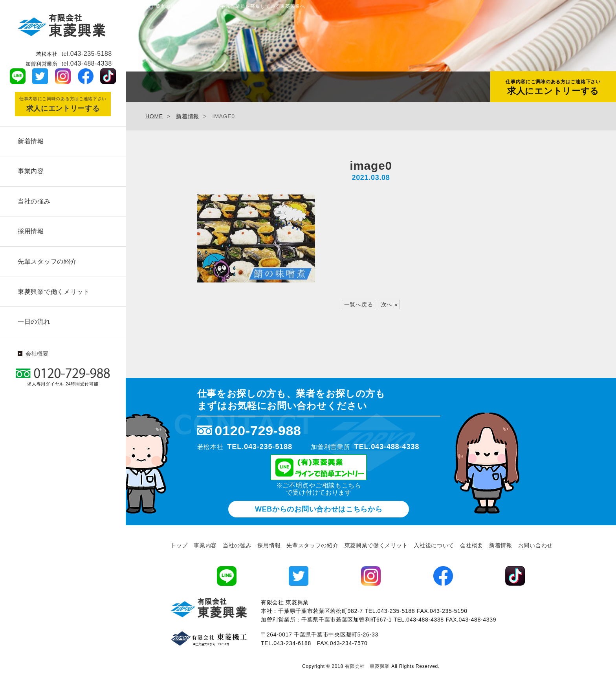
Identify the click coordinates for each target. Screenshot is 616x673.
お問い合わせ (535, 545)
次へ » (389, 304)
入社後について (434, 545)
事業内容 (30, 170)
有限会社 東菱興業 (367, 666)
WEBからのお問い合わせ (319, 509)
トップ (179, 545)
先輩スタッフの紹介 (46, 257)
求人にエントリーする (553, 87)
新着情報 (30, 140)
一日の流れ (33, 315)
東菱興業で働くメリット (53, 286)
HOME (154, 116)
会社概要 (37, 347)
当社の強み (33, 199)
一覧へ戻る (359, 304)
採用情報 (30, 228)
